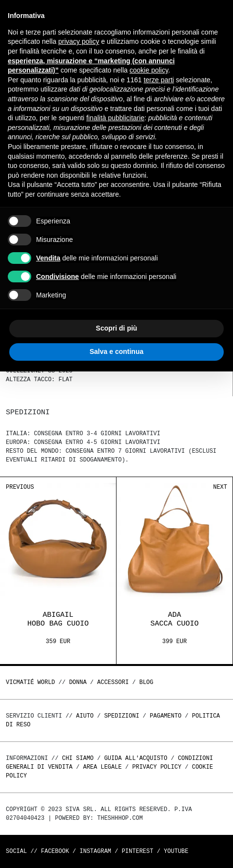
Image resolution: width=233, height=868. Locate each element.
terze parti (159, 80)
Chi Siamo (78, 758)
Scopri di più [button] (117, 328)
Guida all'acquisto (136, 758)
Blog (146, 682)
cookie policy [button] (149, 70)
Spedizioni (122, 716)
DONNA (78, 682)
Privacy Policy (157, 767)
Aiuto (85, 716)
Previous (20, 487)
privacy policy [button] (79, 41)
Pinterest (138, 851)
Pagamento (165, 716)
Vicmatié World (30, 682)
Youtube (176, 851)
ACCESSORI (113, 682)
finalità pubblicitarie (115, 118)
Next (220, 487)
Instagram (95, 851)
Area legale (102, 767)
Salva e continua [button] (116, 351)
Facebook (55, 851)
